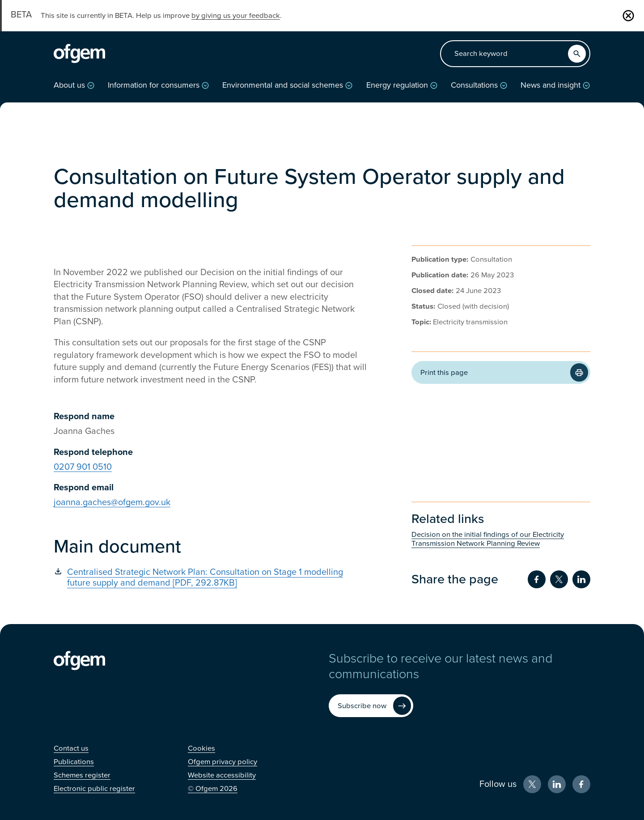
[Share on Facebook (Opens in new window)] (537, 579)
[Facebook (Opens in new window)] (581, 784)
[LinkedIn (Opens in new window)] (557, 784)
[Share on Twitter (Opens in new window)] (559, 579)
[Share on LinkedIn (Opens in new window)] (581, 579)
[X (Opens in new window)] (532, 784)
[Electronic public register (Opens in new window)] (94, 789)
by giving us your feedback (236, 16)
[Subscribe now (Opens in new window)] (371, 706)
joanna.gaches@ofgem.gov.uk (112, 502)
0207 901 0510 (83, 467)
